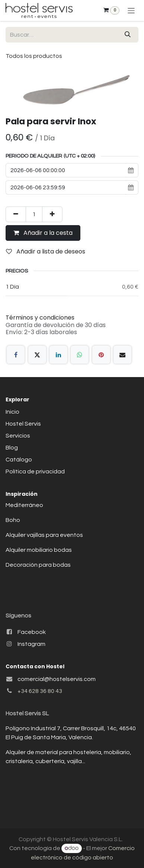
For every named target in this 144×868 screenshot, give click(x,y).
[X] (37, 355)
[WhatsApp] (80, 355)
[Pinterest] (101, 355)
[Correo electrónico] (122, 355)
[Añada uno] (52, 214)
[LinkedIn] (58, 355)
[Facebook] (16, 355)
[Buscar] (128, 35)
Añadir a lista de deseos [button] (46, 251)
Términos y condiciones (40, 318)
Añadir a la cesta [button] (43, 233)
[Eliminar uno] (16, 214)
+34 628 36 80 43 (40, 691)
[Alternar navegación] (131, 10)
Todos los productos (34, 56)
